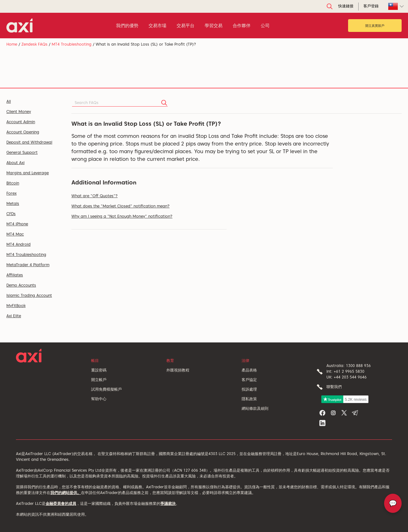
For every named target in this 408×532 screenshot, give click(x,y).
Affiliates (15, 275)
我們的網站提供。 (66, 493)
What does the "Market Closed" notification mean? (120, 206)
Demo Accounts (21, 285)
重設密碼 (99, 370)
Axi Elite (14, 316)
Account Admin (21, 122)
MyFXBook (16, 306)
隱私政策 (249, 399)
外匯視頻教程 (178, 370)
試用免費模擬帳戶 (106, 389)
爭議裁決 (168, 503)
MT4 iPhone (17, 224)
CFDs (11, 214)
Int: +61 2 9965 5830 (345, 371)
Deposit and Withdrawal (29, 142)
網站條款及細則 (255, 408)
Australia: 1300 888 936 (349, 366)
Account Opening (23, 132)
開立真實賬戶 (375, 26)
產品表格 (249, 370)
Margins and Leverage (28, 173)
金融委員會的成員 (61, 503)
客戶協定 (249, 380)
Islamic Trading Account (29, 295)
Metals (13, 203)
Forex (11, 193)
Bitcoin (13, 183)
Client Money (19, 112)
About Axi (15, 163)
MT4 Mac (15, 234)
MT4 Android (18, 244)
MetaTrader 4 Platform (28, 265)
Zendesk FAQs (34, 44)
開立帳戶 (99, 380)
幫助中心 (99, 399)
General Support (22, 152)
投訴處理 (249, 389)
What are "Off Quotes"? (95, 196)
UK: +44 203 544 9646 (346, 377)
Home (12, 44)
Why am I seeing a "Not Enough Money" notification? (122, 216)
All (9, 101)
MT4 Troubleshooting (72, 44)
